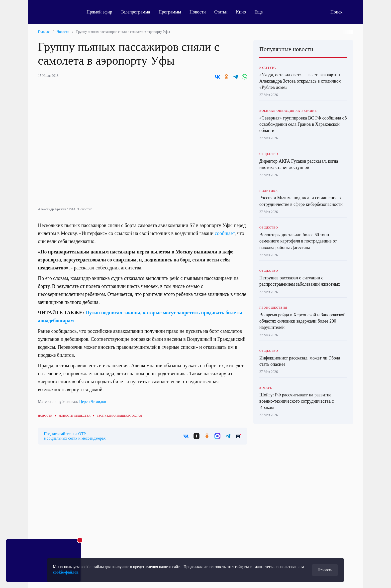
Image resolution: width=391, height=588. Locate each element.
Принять (325, 570)
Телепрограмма (135, 12)
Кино (241, 12)
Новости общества (74, 416)
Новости (198, 12)
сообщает (225, 233)
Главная (44, 32)
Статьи (221, 12)
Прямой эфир (99, 12)
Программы (170, 12)
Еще (261, 12)
